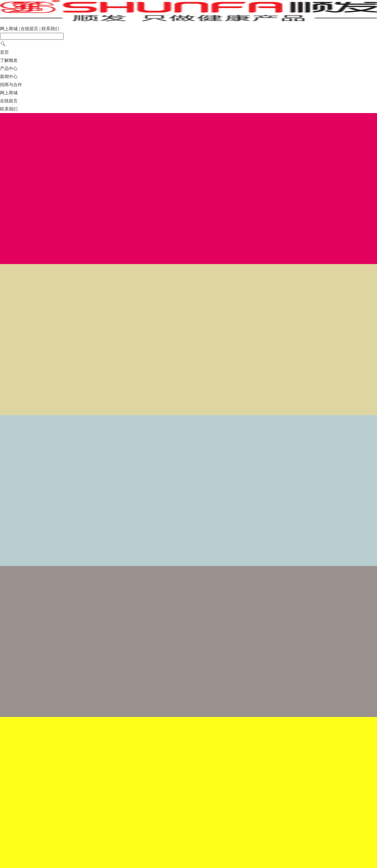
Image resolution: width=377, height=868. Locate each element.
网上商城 (9, 29)
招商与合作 (11, 85)
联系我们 (50, 29)
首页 (4, 52)
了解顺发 (9, 60)
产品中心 (9, 68)
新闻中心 (9, 77)
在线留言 (29, 29)
